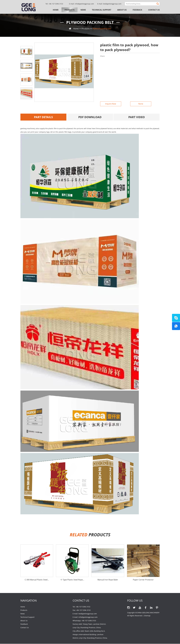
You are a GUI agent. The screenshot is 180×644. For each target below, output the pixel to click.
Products (70, 10)
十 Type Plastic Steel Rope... (72, 580)
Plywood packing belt (90, 22)
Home (56, 10)
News (83, 10)
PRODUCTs (90, 535)
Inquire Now (110, 104)
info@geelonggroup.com (84, 4)
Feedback (137, 10)
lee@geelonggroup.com (112, 4)
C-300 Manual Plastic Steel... (37, 580)
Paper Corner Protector (143, 580)
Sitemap (147, 616)
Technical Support (102, 10)
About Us (122, 10)
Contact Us (154, 10)
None (140, 104)
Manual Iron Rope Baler (108, 580)
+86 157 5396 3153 (89, 621)
